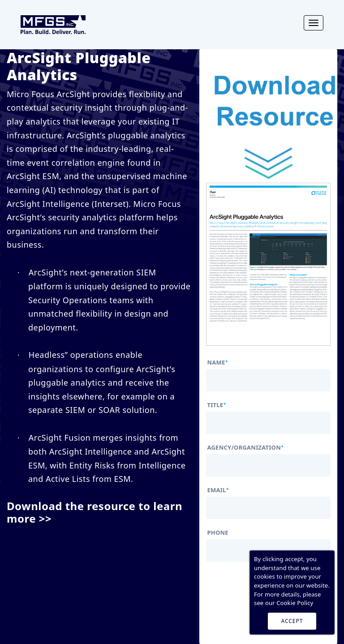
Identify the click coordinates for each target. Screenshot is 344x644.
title (216, 405)
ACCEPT (292, 621)
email (218, 490)
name (217, 363)
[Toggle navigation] (314, 23)
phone (217, 533)
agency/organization (245, 448)
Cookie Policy (295, 603)
